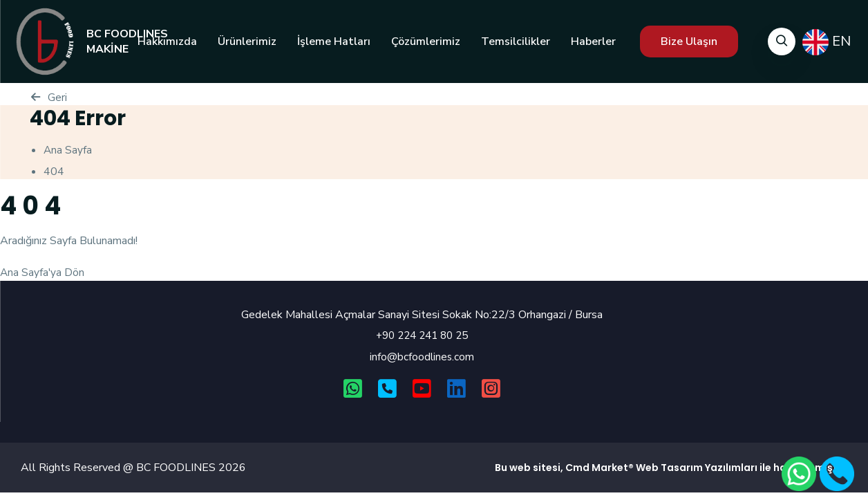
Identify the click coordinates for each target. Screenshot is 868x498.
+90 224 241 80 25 (422, 335)
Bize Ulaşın (689, 41)
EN (827, 42)
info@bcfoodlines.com (422, 357)
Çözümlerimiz (426, 41)
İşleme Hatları (334, 41)
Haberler (593, 41)
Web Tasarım (669, 468)
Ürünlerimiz (247, 41)
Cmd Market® (600, 468)
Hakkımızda (167, 41)
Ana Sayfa (68, 150)
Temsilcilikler (516, 41)
